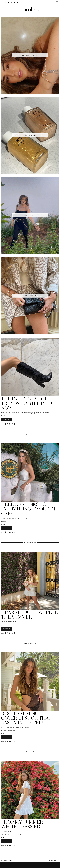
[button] (58, 2)
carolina (30, 10)
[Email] (18, 2)
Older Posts (6, 860)
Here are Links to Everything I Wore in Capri (28, 509)
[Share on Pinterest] (10, 424)
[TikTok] (12, 2)
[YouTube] (9, 2)
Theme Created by (30, 866)
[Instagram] (2, 2)
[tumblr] (15, 2)
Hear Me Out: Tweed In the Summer (30, 615)
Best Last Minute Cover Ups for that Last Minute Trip (26, 718)
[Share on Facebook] (5, 424)
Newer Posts (53, 860)
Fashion (6, 416)
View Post (7, 420)
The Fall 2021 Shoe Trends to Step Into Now (27, 403)
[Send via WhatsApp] (12, 424)
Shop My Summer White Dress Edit (23, 824)
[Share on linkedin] (14, 424)
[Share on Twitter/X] (8, 424)
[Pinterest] (5, 2)
